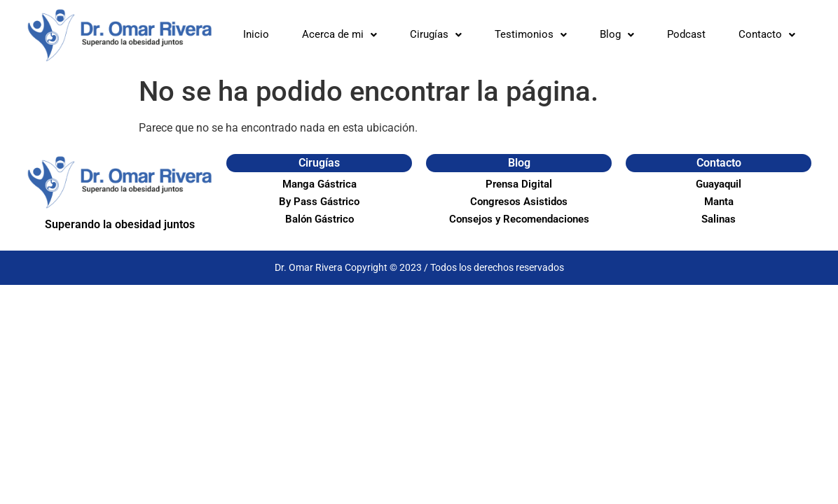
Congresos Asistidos (519, 202)
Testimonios (531, 34)
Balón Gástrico (320, 219)
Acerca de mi (339, 34)
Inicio (256, 34)
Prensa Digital (519, 184)
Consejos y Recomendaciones (519, 219)
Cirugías (436, 34)
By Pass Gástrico (319, 202)
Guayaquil (719, 184)
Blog (617, 34)
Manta (719, 202)
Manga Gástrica (320, 184)
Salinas (719, 219)
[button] (339, 35)
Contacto (767, 34)
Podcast (686, 34)
